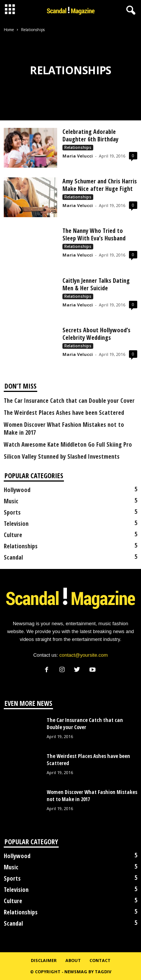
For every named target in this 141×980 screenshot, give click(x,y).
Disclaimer (44, 960)
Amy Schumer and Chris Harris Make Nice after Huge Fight (100, 185)
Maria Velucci (78, 156)
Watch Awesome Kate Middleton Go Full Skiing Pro (68, 445)
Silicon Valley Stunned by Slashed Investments (62, 457)
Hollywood (17, 490)
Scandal (13, 557)
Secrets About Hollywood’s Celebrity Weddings (96, 334)
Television (16, 524)
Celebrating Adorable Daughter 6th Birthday (90, 135)
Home (9, 30)
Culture (13, 535)
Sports (12, 512)
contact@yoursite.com (84, 655)
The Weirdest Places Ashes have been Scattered (64, 413)
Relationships (78, 147)
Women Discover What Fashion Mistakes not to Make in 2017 (64, 429)
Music (11, 501)
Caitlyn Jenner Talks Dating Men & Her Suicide (96, 284)
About (73, 960)
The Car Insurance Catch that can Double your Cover (69, 401)
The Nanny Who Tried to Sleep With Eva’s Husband (94, 234)
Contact (100, 960)
